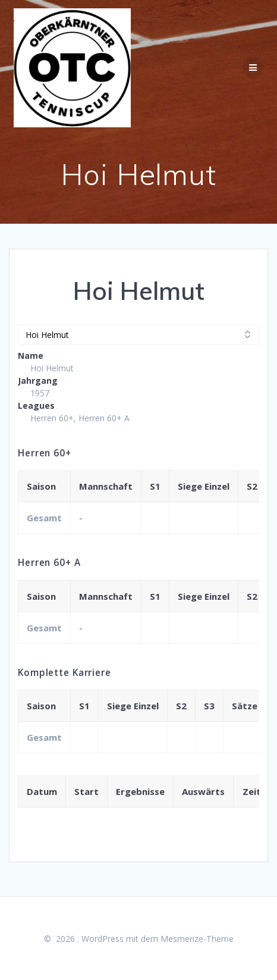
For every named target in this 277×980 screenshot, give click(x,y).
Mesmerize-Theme (197, 939)
